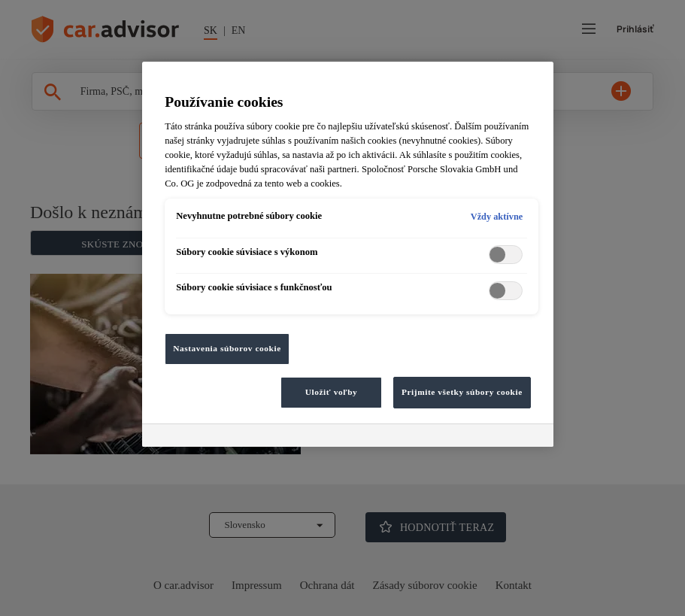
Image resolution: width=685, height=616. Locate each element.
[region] (348, 254)
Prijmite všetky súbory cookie (462, 392)
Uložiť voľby (332, 392)
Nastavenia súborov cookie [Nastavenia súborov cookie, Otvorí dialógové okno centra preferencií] (227, 348)
